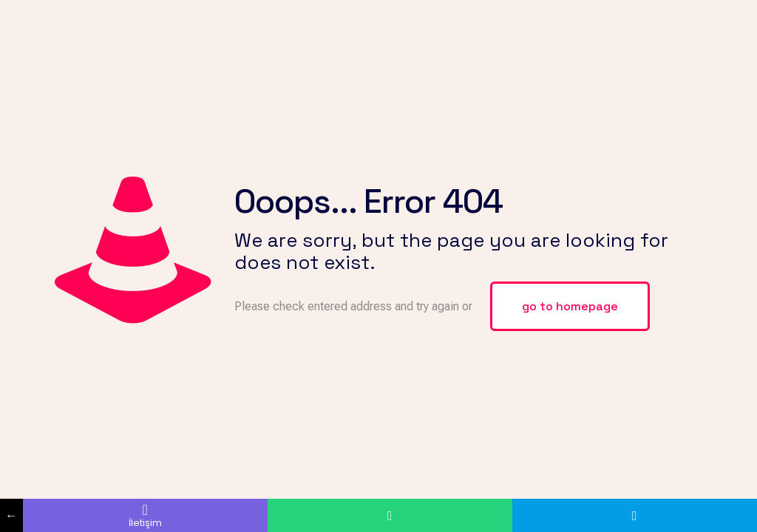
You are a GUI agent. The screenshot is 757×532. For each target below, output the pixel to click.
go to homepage (570, 306)
